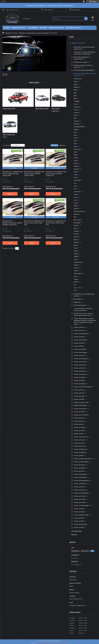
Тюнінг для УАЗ (79, 527)
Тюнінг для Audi (79, 327)
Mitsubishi (77, 223)
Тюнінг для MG (79, 455)
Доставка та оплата (73, 28)
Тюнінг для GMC (79, 399)
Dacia (76, 115)
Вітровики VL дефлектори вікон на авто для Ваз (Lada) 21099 (34, 173)
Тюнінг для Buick (79, 343)
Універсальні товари (81, 62)
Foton (76, 138)
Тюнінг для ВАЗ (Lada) (81, 515)
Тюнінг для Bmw (79, 337)
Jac (75, 183)
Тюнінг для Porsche (80, 477)
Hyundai (76, 169)
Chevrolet (77, 107)
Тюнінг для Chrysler (80, 362)
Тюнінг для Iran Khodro (81, 415)
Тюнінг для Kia (79, 434)
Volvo (76, 276)
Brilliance (77, 87)
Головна (6, 28)
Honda (76, 163)
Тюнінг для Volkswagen (82, 505)
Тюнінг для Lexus (80, 440)
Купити (10, 194)
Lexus (76, 197)
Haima (76, 158)
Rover (76, 245)
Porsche (76, 237)
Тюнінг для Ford (79, 393)
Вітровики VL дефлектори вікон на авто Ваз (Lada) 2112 (56, 223)
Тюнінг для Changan (80, 352)
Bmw (75, 90)
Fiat (75, 135)
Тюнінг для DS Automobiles (83, 387)
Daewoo (77, 121)
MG (75, 217)
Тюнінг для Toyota (80, 502)
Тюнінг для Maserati (81, 449)
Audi (75, 84)
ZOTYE (76, 282)
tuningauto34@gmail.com (77, 605)
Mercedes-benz (79, 211)
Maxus (76, 206)
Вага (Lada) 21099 (42, 109)
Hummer (76, 166)
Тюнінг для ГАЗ (79, 518)
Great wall (77, 149)
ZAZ (75, 290)
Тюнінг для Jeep (79, 430)
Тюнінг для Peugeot (80, 474)
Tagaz (76, 279)
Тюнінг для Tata (79, 509)
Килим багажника (80, 305)
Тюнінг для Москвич (80, 524)
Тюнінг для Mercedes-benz (83, 459)
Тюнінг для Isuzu (79, 418)
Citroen (76, 110)
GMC (75, 152)
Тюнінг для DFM (79, 380)
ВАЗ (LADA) (77, 287)
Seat (75, 259)
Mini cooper (78, 220)
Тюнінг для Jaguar (80, 427)
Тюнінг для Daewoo (80, 371)
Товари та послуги (18, 28)
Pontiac (76, 234)
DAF (75, 118)
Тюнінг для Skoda (80, 490)
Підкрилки (77, 302)
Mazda (76, 208)
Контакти (43, 28)
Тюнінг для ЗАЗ (79, 521)
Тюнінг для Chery (79, 355)
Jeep (75, 186)
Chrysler (77, 112)
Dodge (76, 129)
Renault (76, 242)
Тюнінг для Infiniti (80, 412)
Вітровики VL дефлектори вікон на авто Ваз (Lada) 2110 (34, 223)
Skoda (76, 254)
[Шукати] (86, 19)
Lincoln (76, 203)
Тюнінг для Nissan (80, 468)
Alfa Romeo (78, 79)
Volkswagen (78, 273)
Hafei (76, 155)
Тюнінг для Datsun (80, 377)
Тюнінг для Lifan (79, 443)
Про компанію (76, 531)
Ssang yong (78, 262)
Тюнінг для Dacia (79, 368)
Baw (75, 93)
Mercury (76, 214)
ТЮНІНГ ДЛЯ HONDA (80, 405)
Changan (77, 101)
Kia (75, 189)
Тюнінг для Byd (79, 346)
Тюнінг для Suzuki (80, 499)
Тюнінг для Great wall (81, 402)
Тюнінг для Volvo (79, 512)
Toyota (76, 271)
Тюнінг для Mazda (80, 452)
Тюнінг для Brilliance (81, 340)
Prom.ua (59, 641)
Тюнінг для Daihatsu (81, 374)
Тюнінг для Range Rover (82, 480)
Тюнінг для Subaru (80, 496)
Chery (76, 104)
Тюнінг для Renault (80, 484)
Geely (76, 146)
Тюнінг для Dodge (80, 384)
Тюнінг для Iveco (79, 421)
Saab (75, 248)
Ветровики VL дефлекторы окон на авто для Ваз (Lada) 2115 (12, 223)
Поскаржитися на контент (45, 643)
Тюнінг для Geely (79, 396)
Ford (75, 141)
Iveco (76, 177)
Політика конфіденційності (61, 643)
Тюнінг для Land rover (81, 437)
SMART (76, 256)
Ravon (76, 239)
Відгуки (74, 535)
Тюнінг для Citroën (80, 365)
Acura (76, 81)
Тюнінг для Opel (79, 471)
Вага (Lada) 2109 (9, 109)
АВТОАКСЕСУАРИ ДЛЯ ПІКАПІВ (84, 70)
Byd (75, 96)
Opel (75, 228)
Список (63, 145)
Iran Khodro (77, 180)
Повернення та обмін (56, 28)
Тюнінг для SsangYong (81, 493)
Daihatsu (77, 124)
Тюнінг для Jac (79, 424)
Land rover (77, 191)
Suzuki (76, 268)
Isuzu (76, 175)
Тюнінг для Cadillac (80, 349)
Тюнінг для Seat (79, 487)
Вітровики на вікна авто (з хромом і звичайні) (34, 33)
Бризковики (78, 299)
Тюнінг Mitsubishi (80, 465)
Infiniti (76, 172)
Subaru (76, 265)
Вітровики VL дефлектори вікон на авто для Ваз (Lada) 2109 (13, 173)
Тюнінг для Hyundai (80, 409)
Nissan (76, 225)
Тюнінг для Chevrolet (81, 359)
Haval (76, 160)
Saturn (76, 251)
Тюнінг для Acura (79, 330)
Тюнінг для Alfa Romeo (81, 334)
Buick (76, 98)
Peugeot (77, 231)
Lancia (76, 194)
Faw (75, 132)
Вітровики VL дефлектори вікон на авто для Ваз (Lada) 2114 (56, 173)
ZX (75, 285)
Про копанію (33, 28)
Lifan (75, 200)
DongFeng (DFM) (79, 127)
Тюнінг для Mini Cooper (81, 462)
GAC (75, 144)
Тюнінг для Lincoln (80, 446)
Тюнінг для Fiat (79, 390)
